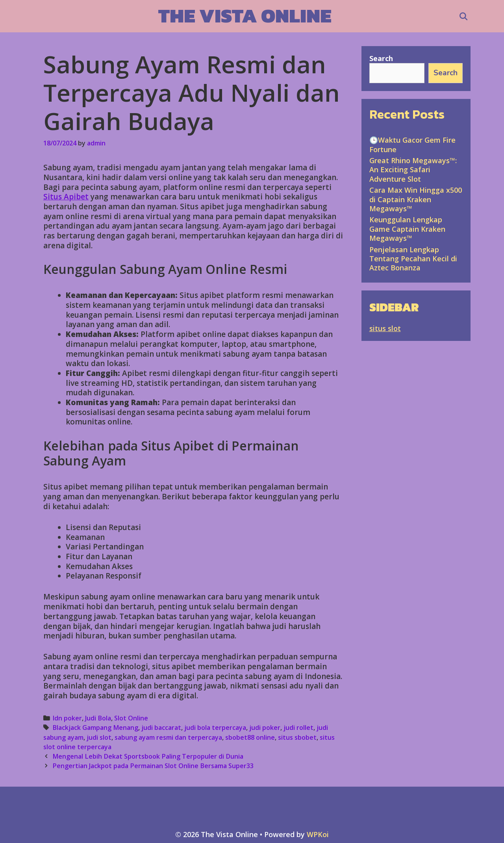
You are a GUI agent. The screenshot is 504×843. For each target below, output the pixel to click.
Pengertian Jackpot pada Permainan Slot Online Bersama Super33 (153, 766)
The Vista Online (245, 16)
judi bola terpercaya (215, 728)
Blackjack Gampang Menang (95, 728)
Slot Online (131, 718)
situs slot (385, 328)
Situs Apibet (66, 197)
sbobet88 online (250, 737)
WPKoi (318, 834)
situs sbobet (297, 737)
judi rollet (298, 728)
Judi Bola (98, 718)
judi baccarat (161, 728)
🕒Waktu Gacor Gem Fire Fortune (412, 144)
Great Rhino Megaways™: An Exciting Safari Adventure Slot (413, 170)
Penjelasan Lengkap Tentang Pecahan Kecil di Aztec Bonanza (413, 259)
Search (381, 58)
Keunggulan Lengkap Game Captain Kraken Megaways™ (407, 229)
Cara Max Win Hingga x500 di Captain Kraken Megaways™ (416, 199)
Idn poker (67, 718)
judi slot (99, 737)
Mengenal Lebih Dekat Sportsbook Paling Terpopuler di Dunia (148, 756)
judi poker (265, 728)
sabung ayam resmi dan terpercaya (168, 737)
